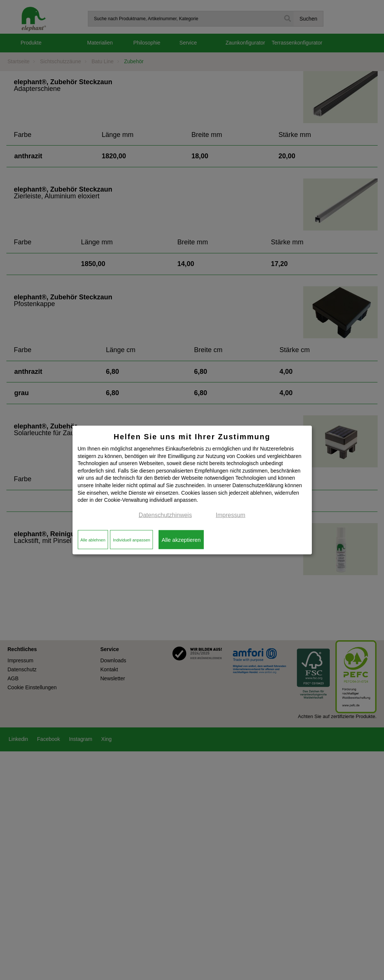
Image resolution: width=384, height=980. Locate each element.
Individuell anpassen (132, 540)
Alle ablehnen (93, 540)
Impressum (231, 515)
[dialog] (192, 490)
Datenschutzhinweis (165, 515)
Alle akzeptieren (181, 540)
